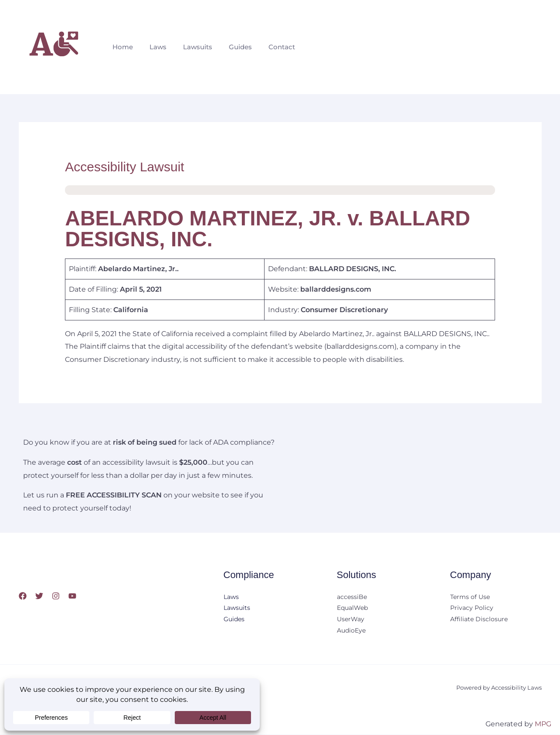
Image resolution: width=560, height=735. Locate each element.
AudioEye (351, 631)
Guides (231, 47)
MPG (543, 724)
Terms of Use (470, 597)
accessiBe (352, 597)
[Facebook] (23, 596)
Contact (270, 47)
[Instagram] (56, 596)
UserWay (351, 620)
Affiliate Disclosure (479, 620)
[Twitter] (39, 596)
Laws (154, 47)
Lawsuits (191, 47)
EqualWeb (352, 609)
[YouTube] (72, 596)
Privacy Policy (472, 609)
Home (121, 47)
